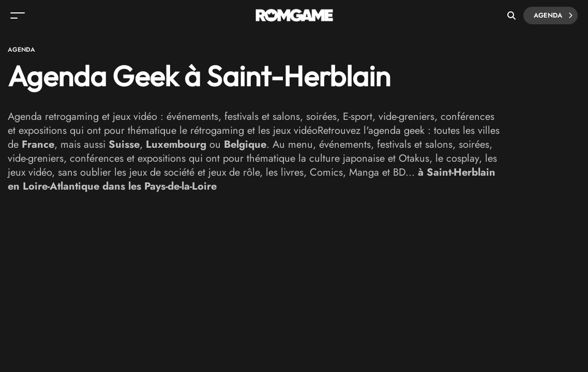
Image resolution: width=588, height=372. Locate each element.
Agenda (553, 16)
